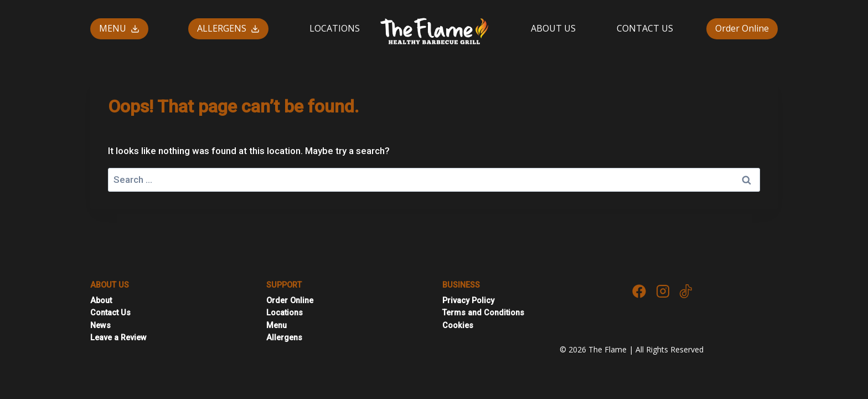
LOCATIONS (335, 28)
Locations (285, 313)
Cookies (458, 326)
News (100, 326)
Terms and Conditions (483, 313)
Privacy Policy (468, 301)
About (101, 301)
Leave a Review (118, 338)
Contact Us (110, 313)
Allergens (284, 338)
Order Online (742, 28)
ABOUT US (553, 28)
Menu (277, 326)
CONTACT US (645, 28)
